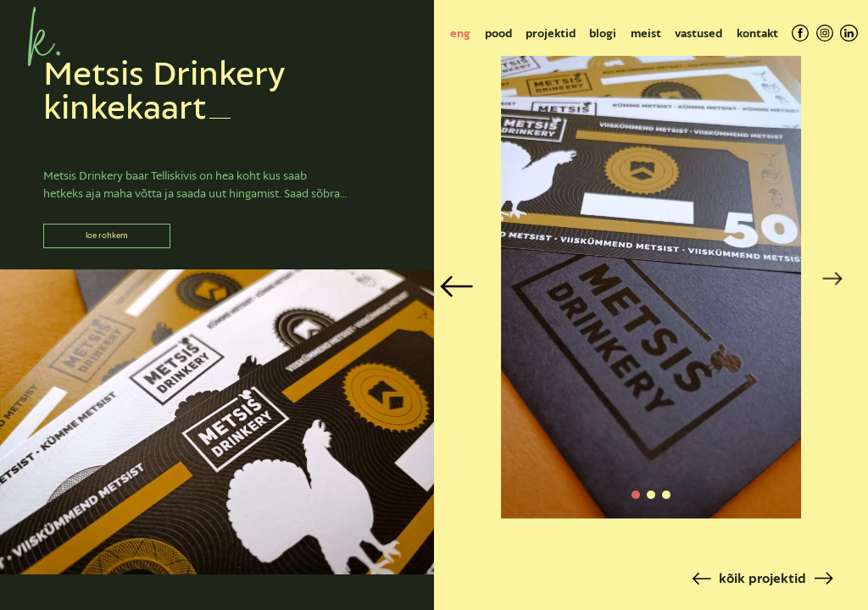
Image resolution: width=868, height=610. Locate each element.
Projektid (551, 33)
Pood (498, 33)
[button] (636, 495)
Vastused (698, 33)
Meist (646, 33)
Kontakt (757, 33)
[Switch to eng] (460, 33)
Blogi (603, 33)
